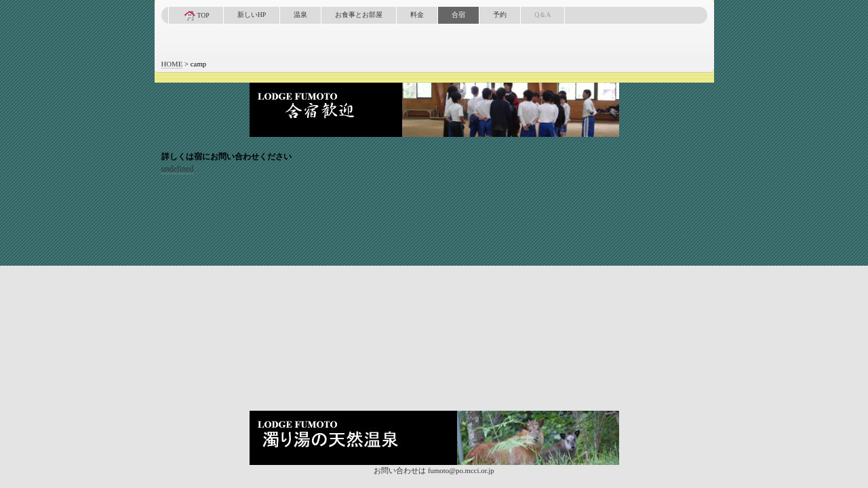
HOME (172, 64)
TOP (196, 16)
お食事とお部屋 (359, 15)
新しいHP (252, 15)
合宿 (458, 15)
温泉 (300, 15)
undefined (178, 169)
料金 (417, 15)
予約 (500, 15)
